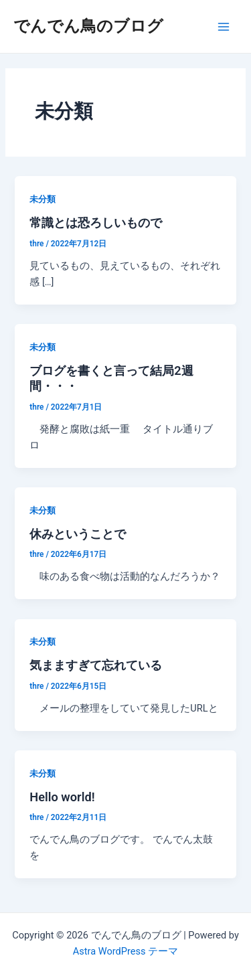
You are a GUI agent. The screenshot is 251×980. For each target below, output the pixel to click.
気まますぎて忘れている (96, 665)
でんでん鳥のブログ (88, 26)
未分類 (43, 199)
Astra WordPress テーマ (125, 951)
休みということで (78, 534)
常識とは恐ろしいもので (96, 223)
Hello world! (62, 797)
